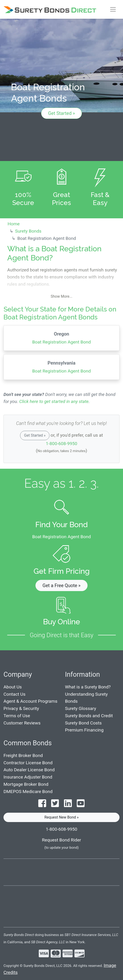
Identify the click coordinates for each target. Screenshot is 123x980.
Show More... (61, 296)
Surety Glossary (81, 708)
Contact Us (14, 694)
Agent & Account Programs (30, 701)
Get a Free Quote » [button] (61, 585)
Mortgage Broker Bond (26, 784)
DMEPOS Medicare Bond (28, 792)
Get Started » (61, 113)
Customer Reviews (22, 723)
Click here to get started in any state (54, 401)
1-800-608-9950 (61, 444)
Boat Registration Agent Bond (61, 337)
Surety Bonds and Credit (89, 716)
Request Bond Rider (62, 840)
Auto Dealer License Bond (29, 770)
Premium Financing (84, 730)
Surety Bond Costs (83, 723)
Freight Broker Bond (23, 755)
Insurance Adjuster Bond (28, 777)
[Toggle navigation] (113, 9)
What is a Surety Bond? (88, 687)
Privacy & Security (21, 708)
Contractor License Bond (28, 763)
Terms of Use (17, 716)
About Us (13, 687)
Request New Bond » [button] (61, 817)
